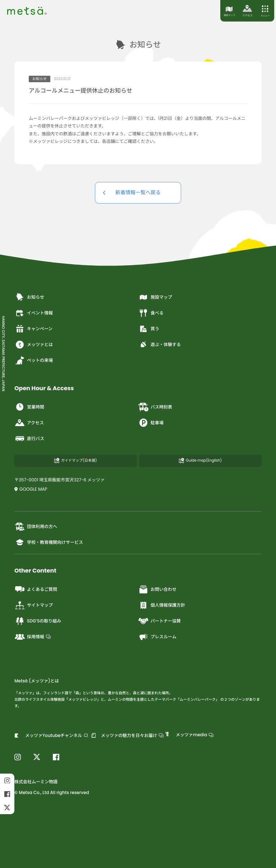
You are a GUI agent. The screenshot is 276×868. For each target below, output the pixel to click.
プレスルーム (157, 637)
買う (149, 329)
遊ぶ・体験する (159, 345)
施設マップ (155, 297)
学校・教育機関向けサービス (49, 542)
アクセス (29, 423)
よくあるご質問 (36, 589)
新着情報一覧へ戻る (138, 192)
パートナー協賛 (159, 621)
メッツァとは (34, 345)
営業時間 (29, 407)
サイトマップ (34, 605)
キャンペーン (33, 329)
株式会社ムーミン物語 (36, 782)
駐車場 (151, 423)
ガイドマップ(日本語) (75, 460)
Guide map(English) (200, 460)
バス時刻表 (155, 407)
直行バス (29, 439)
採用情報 (33, 637)
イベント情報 (34, 313)
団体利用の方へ (36, 527)
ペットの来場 (34, 360)
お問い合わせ (157, 589)
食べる (151, 313)
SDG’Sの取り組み (38, 621)
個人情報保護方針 (162, 605)
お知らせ (29, 297)
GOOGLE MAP (31, 489)
